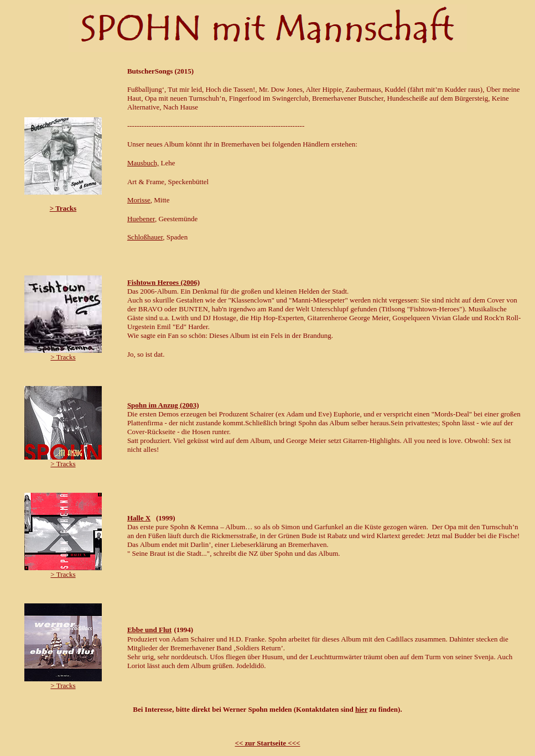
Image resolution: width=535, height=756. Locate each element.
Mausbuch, (143, 163)
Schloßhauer (145, 237)
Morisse (139, 200)
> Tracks (63, 208)
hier (361, 709)
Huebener (141, 219)
